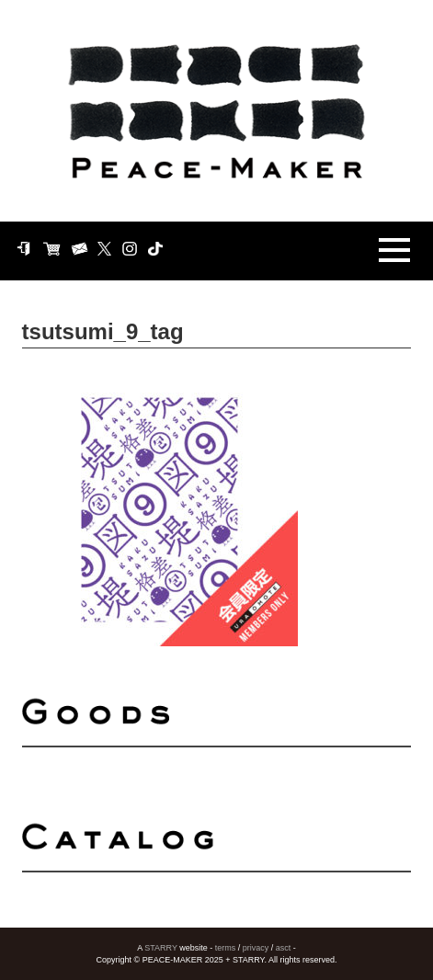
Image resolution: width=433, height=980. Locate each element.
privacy (256, 948)
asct (284, 948)
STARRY (161, 948)
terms (226, 948)
